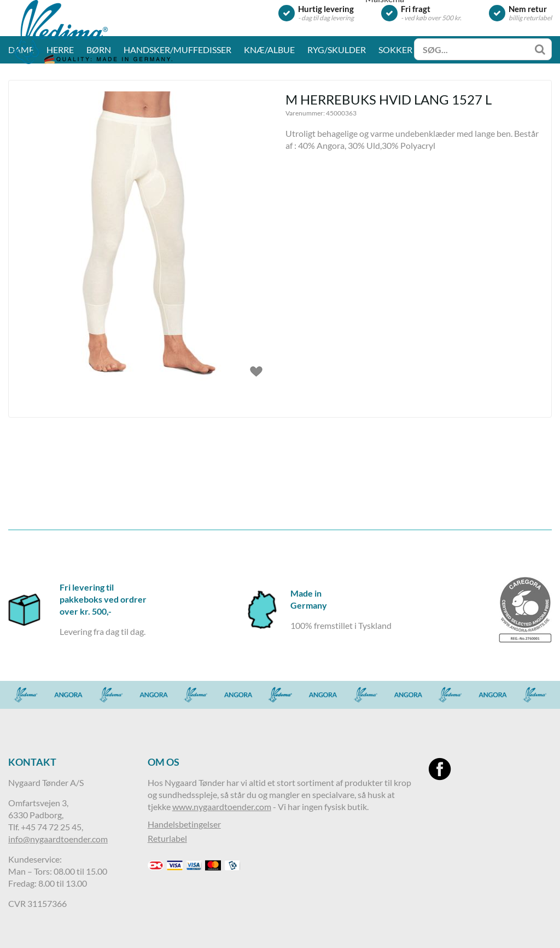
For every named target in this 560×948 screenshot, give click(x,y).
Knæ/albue (269, 123)
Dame (21, 123)
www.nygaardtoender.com (222, 807)
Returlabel (167, 838)
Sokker (395, 123)
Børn (99, 123)
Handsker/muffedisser (177, 123)
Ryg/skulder (337, 123)
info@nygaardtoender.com (58, 839)
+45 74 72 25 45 (51, 827)
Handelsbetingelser (184, 824)
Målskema (385, 72)
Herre (60, 123)
